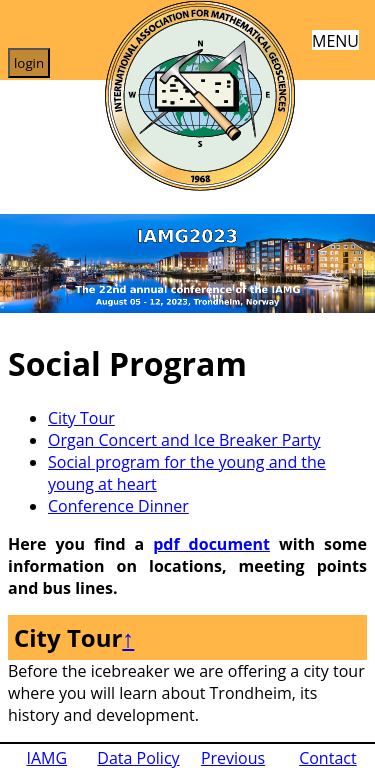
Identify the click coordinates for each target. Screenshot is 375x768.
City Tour (81, 418)
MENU (335, 39)
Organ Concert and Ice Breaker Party (184, 440)
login (29, 63)
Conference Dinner (118, 506)
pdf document (211, 544)
